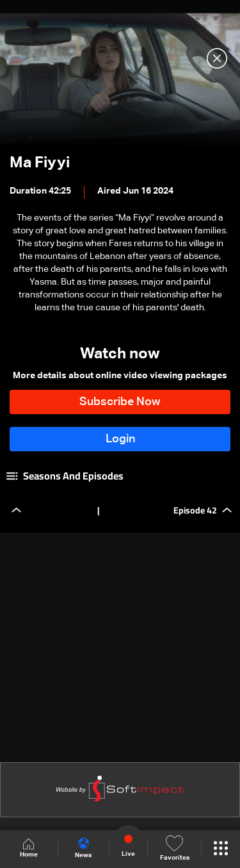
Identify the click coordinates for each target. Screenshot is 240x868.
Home (29, 848)
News (83, 848)
